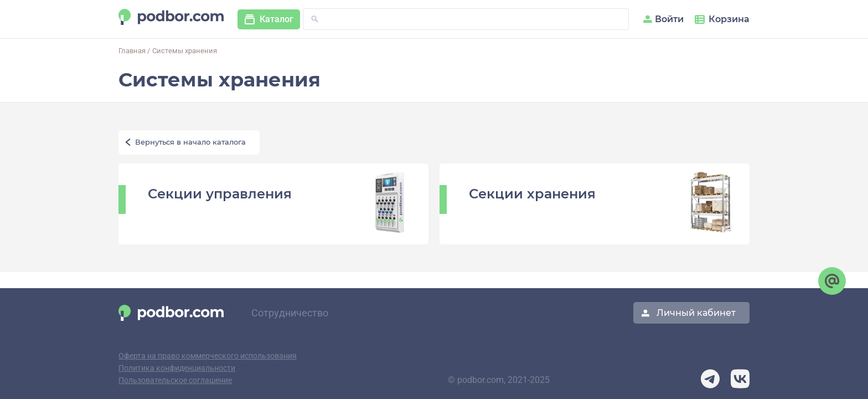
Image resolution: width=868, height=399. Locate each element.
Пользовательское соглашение (175, 380)
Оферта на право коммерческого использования (208, 356)
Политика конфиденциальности (177, 368)
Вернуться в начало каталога (190, 143)
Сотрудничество (290, 313)
